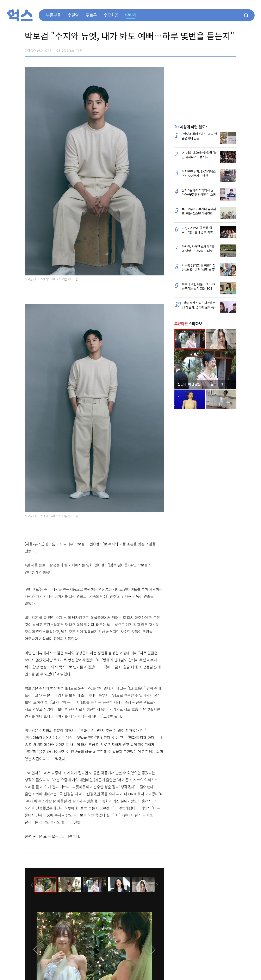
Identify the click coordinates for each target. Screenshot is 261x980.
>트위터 (216, 49)
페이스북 (207, 49)
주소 (233, 49)
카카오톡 (224, 49)
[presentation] (30, 884)
